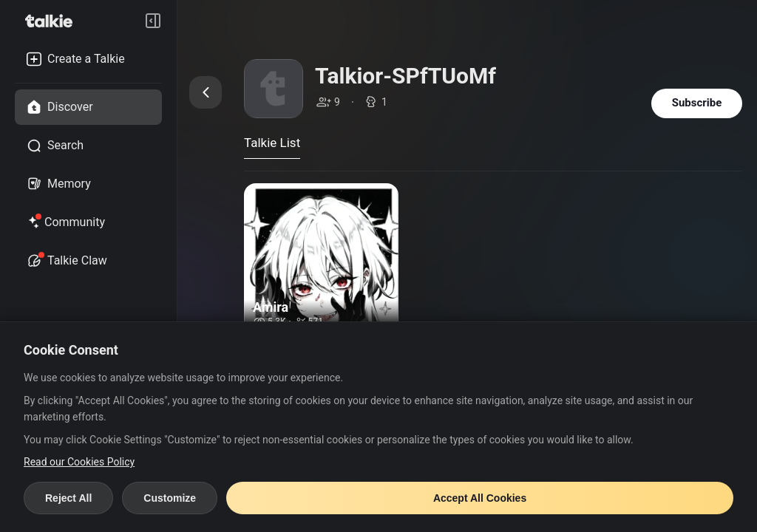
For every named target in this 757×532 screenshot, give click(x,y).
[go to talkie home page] (53, 21)
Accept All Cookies (480, 498)
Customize (170, 498)
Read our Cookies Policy (79, 462)
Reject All (68, 498)
